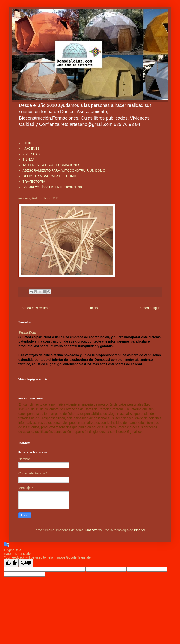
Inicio (94, 308)
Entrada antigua (149, 308)
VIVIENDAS (31, 154)
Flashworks (94, 530)
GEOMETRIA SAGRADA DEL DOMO (49, 176)
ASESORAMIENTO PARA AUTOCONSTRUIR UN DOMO (64, 170)
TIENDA (28, 159)
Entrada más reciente (35, 308)
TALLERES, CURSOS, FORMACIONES (51, 165)
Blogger (139, 530)
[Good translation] (11, 563)
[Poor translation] (26, 563)
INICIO (28, 143)
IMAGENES (31, 149)
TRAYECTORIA (34, 182)
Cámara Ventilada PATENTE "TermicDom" (53, 187)
